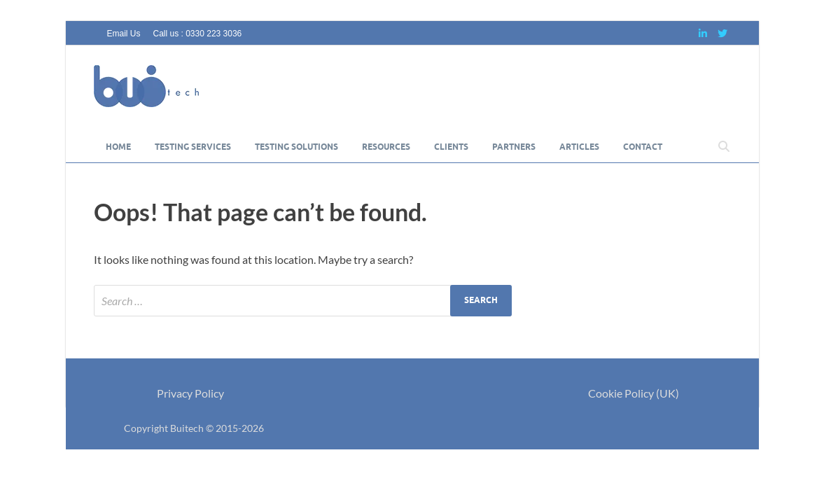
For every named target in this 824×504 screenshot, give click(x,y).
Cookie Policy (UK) (634, 393)
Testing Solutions (296, 147)
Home (118, 147)
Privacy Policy (190, 393)
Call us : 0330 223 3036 (198, 34)
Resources (386, 147)
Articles (579, 147)
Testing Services (193, 147)
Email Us (124, 34)
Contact (643, 147)
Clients (451, 147)
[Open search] (724, 147)
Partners (514, 147)
